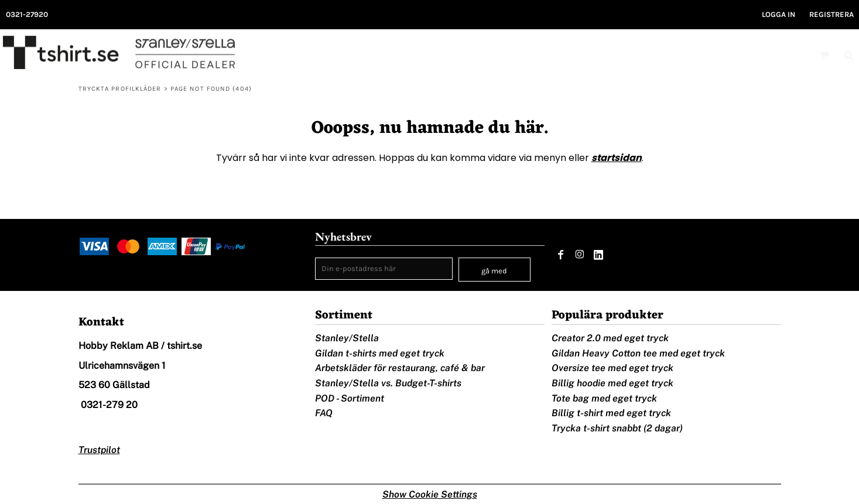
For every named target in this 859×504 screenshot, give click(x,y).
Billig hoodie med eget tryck (612, 383)
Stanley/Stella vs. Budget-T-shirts (388, 383)
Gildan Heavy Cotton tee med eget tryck (638, 353)
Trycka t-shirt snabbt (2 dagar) (617, 428)
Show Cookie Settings (430, 494)
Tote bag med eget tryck (604, 398)
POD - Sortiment (350, 398)
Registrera (831, 14)
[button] (824, 55)
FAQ (324, 413)
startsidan (617, 158)
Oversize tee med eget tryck (612, 368)
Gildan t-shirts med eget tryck (380, 353)
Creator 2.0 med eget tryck (610, 338)
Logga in (778, 14)
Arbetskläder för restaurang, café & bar (400, 368)
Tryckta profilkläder (120, 89)
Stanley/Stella (347, 338)
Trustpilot (99, 450)
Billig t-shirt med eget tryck (611, 413)
